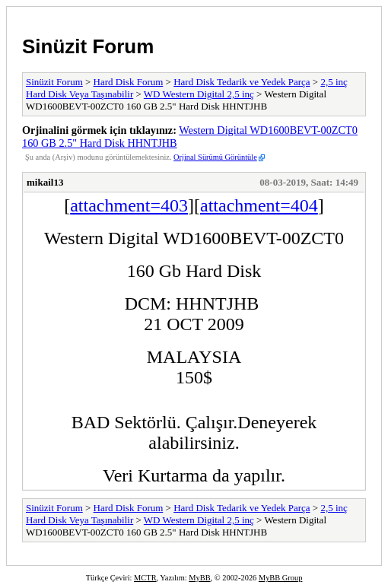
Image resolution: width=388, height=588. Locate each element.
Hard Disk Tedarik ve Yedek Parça (242, 82)
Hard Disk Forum (129, 82)
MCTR (145, 578)
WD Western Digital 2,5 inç (199, 94)
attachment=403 (129, 205)
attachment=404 (259, 205)
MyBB (199, 578)
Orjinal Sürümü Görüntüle (215, 157)
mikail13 (45, 182)
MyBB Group (280, 578)
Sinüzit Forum (88, 46)
